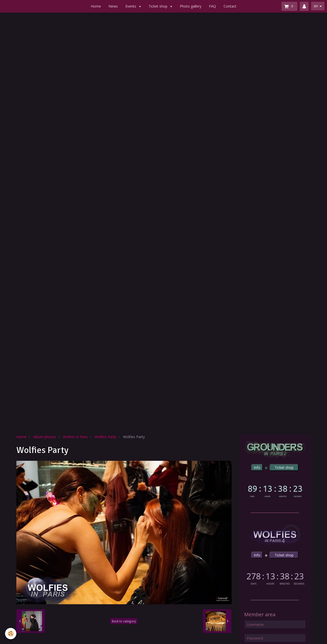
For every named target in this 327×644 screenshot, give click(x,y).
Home (96, 6)
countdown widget (275, 490)
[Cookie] (11, 634)
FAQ (212, 6)
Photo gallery (191, 6)
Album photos (45, 437)
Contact (230, 6)
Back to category (124, 621)
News (113, 6)
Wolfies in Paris (75, 437)
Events (131, 6)
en (316, 6)
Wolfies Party (105, 437)
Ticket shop (158, 6)
